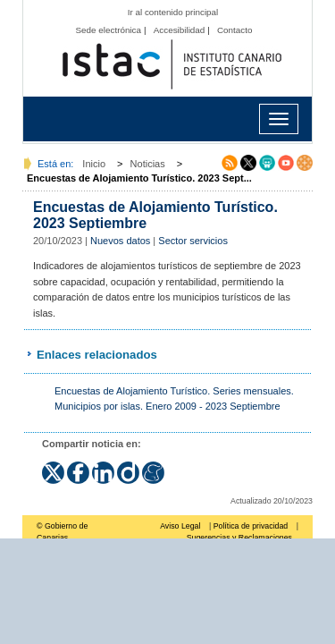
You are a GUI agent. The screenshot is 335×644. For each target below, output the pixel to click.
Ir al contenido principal (173, 12)
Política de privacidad (251, 526)
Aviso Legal (180, 526)
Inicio (94, 164)
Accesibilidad (180, 30)
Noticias (148, 164)
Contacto (235, 30)
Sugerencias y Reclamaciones (239, 538)
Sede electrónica (108, 30)
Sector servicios (193, 241)
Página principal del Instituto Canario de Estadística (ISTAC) (172, 65)
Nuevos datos (120, 241)
